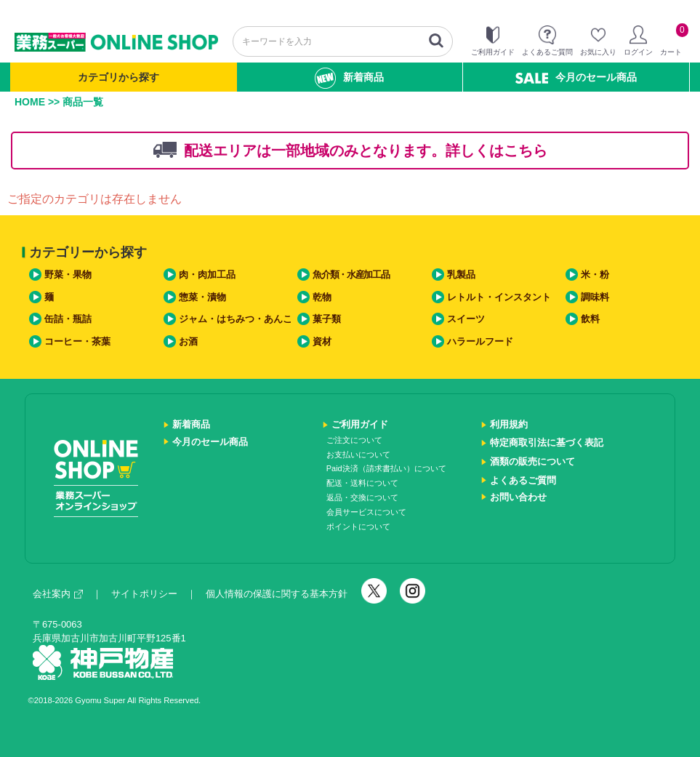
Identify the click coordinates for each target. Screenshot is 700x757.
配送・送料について (362, 483)
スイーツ (466, 319)
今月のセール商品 (576, 77)
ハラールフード (480, 341)
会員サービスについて (366, 512)
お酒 (188, 341)
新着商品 (349, 78)
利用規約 (509, 424)
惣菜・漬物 (202, 297)
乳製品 (461, 275)
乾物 (322, 297)
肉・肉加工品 (207, 275)
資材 (322, 341)
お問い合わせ (518, 497)
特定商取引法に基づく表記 (547, 442)
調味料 (595, 297)
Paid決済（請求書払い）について (386, 468)
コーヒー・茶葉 (77, 341)
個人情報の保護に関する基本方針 (277, 594)
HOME (30, 102)
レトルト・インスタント (499, 297)
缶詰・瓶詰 (68, 319)
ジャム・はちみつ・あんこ (236, 319)
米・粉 (595, 275)
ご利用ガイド (360, 424)
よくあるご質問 (523, 480)
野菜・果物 (68, 275)
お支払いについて (358, 454)
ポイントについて (358, 526)
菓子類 (327, 319)
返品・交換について (362, 497)
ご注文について (354, 440)
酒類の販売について (532, 461)
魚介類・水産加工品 (351, 275)
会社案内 (58, 594)
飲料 (590, 319)
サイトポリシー (144, 594)
